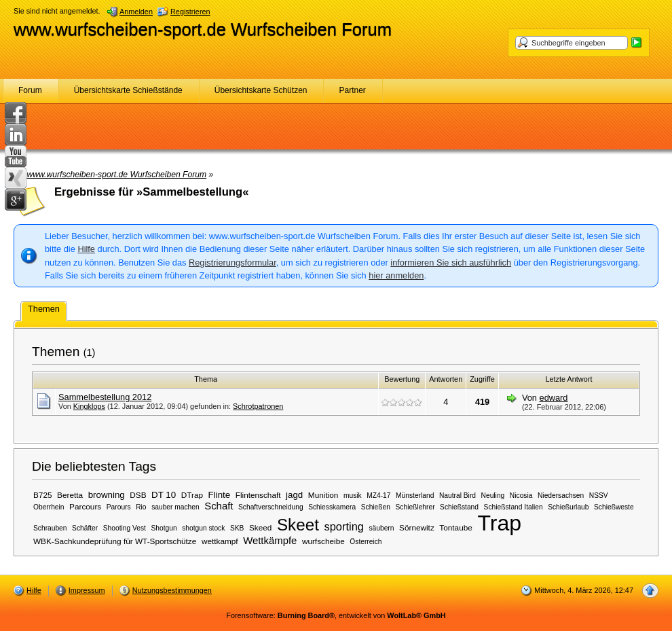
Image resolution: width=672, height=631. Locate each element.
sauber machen (175, 507)
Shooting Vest (125, 528)
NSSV (599, 495)
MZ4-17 (378, 495)
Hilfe (86, 249)
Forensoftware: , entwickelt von (336, 615)
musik (353, 495)
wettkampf (220, 541)
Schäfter (85, 528)
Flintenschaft (258, 495)
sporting (343, 526)
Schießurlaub (568, 507)
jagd (294, 495)
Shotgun (164, 528)
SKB (237, 528)
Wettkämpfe (270, 541)
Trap (499, 523)
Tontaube (455, 527)
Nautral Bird (458, 495)
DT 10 (164, 495)
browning (107, 495)
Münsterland (415, 495)
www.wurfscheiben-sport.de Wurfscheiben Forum (203, 29)
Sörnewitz (417, 527)
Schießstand (459, 507)
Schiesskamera (332, 507)
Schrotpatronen (258, 406)
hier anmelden (396, 275)
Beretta (70, 495)
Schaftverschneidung (271, 507)
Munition (323, 495)
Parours (119, 507)
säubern (381, 528)
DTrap (192, 495)
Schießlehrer (415, 507)
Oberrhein (49, 507)
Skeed (260, 527)
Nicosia (521, 495)
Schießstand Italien (514, 507)
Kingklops (89, 406)
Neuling (493, 495)
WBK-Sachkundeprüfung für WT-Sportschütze (115, 541)
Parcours (85, 506)
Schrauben (50, 528)
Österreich (366, 542)
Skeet (298, 525)
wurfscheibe (323, 541)
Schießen (376, 507)
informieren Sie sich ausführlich (451, 263)
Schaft (219, 506)
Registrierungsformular (232, 263)
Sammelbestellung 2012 (105, 397)
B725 (43, 495)
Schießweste (614, 507)
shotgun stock (203, 528)
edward (554, 398)
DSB (138, 495)
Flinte (220, 495)
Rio (141, 507)
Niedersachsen (561, 495)
